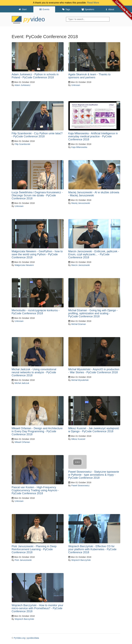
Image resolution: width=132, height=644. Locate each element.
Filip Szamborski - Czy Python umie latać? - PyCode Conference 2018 (37, 135)
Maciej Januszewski (81, 203)
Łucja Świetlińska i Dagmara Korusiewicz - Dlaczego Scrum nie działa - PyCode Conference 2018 (37, 195)
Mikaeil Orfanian (22, 442)
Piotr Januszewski (23, 560)
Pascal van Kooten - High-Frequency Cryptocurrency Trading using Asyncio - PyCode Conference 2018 (35, 490)
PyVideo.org (19, 638)
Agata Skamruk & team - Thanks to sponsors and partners (89, 76)
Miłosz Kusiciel (78, 439)
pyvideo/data (33, 638)
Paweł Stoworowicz (80, 485)
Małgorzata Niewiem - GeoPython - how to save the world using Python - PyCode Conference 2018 (37, 254)
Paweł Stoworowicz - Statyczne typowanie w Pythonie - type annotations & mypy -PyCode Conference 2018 (94, 475)
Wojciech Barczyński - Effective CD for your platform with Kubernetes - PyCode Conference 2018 (92, 549)
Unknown (76, 85)
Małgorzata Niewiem (24, 265)
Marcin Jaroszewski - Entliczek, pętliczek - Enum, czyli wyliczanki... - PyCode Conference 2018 (94, 254)
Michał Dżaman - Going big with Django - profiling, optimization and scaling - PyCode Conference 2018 (93, 313)
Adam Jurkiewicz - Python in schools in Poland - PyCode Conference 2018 (35, 76)
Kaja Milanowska (79, 147)
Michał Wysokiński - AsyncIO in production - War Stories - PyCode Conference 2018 (94, 371)
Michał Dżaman (79, 324)
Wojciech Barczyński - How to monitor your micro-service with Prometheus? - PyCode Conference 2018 (37, 608)
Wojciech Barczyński (81, 560)
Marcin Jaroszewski (80, 265)
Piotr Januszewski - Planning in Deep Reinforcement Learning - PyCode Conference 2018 (34, 549)
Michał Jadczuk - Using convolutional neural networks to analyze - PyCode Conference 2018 (34, 372)
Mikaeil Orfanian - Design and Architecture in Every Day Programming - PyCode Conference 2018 (37, 431)
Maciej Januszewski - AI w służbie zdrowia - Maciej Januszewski (94, 194)
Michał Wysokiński (80, 380)
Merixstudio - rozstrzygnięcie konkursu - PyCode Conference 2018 (36, 312)
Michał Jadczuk (22, 383)
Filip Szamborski (22, 144)
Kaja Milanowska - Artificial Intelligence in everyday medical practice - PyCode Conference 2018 (93, 136)
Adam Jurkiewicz (22, 85)
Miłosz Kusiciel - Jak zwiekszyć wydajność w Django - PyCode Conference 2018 (94, 430)
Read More (93, 3)
